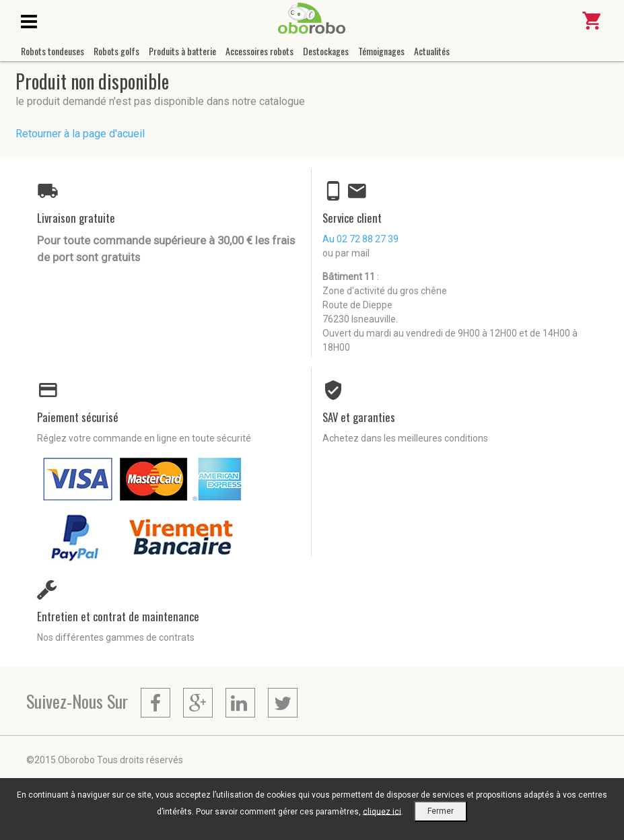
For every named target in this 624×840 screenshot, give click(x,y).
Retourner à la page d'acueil (80, 134)
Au (360, 239)
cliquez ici (382, 811)
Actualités (432, 51)
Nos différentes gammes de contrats (116, 637)
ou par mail (346, 253)
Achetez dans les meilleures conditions (405, 438)
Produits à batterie (182, 51)
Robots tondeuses (53, 51)
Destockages (326, 51)
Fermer (441, 811)
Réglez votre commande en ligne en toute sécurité (144, 438)
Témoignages (381, 51)
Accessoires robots (259, 51)
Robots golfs (116, 51)
